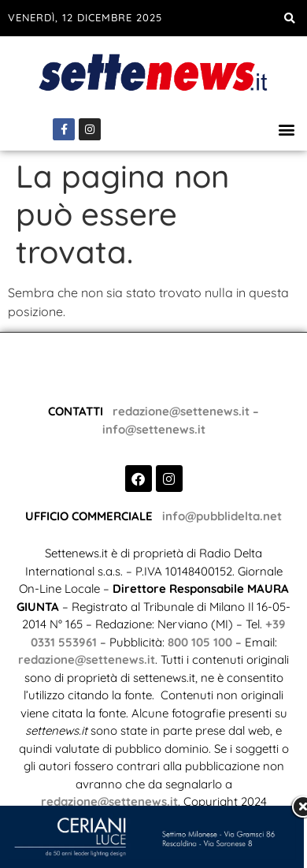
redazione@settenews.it (178, 390)
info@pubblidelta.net (222, 495)
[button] (289, 19)
